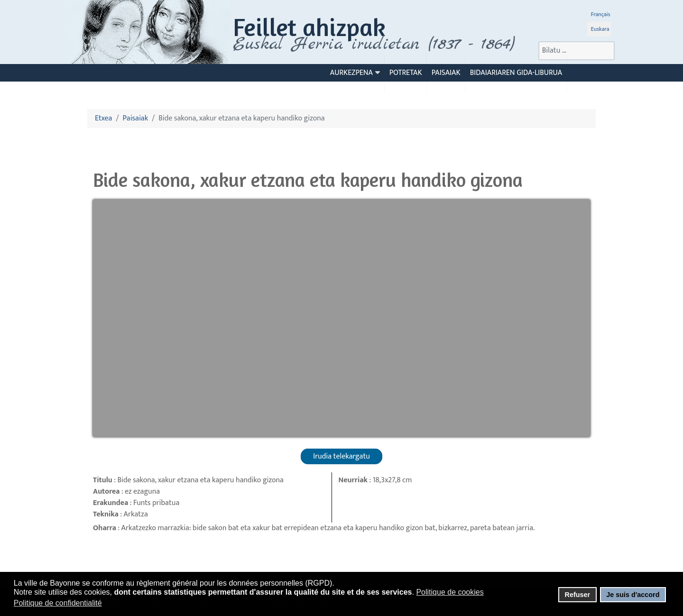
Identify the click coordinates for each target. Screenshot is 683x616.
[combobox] (577, 51)
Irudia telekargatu (341, 456)
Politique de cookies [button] (450, 592)
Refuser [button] (577, 595)
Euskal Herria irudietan (374, 44)
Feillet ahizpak (309, 27)
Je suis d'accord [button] (633, 595)
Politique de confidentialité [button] (58, 603)
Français (601, 14)
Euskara (600, 29)
